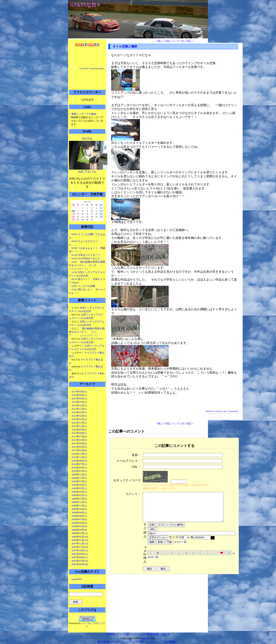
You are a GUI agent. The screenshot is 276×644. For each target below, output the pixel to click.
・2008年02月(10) (79, 537)
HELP (166, 634)
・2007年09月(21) (79, 554)
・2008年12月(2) (78, 502)
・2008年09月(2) (78, 512)
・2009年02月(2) (78, 495)
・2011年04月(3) (78, 443)
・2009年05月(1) (78, 488)
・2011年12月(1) (78, 423)
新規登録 (153, 634)
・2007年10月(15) (79, 550)
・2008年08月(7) (78, 516)
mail (81, 171)
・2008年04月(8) (78, 530)
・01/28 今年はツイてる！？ (85, 255)
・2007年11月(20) (78, 547)
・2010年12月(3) (78, 454)
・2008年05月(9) (78, 526)
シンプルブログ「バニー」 (141, 642)
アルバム (90, 171)
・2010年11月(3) (78, 457)
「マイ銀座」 (169, 642)
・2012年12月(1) (78, 405)
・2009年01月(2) (78, 499)
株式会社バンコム (110, 642)
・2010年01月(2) (78, 471)
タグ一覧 (182, 548)
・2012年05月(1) (78, 412)
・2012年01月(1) (78, 419)
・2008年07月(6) (78, 519)
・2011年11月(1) (78, 426)
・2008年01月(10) (79, 540)
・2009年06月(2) (78, 485)
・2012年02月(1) (78, 416)
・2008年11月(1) (78, 506)
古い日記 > (187, 41)
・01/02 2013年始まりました (85, 258)
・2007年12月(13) (79, 544)
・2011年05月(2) (78, 440)
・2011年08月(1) (78, 433)
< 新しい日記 (163, 41)
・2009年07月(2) (78, 481)
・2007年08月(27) (79, 557)
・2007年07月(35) (79, 561)
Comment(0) (233, 411)
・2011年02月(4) (78, 450)
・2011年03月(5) (78, 447)
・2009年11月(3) (78, 478)
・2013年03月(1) (78, 398)
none (225, 411)
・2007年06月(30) (79, 564)
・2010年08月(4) (78, 461)
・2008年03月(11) (78, 533)
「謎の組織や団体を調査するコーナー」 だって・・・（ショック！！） (87, 332)
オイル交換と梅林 (125, 46)
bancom (145, 638)
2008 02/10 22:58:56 (214, 411)
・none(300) (75, 579)
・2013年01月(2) (78, 402)
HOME (111, 634)
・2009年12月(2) (78, 474)
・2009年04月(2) (78, 492)
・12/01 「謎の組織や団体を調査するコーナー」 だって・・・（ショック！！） (87, 265)
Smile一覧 (153, 563)
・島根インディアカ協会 (83, 114)
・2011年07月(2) (78, 436)
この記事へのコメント (127, 431)
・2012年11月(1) (78, 409)
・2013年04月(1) (78, 395)
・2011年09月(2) (78, 430)
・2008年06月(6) (78, 523)
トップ (176, 41)
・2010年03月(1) (78, 468)
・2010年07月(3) (78, 464)
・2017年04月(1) (78, 392)
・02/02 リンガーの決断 (82, 286)
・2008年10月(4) (78, 509)
